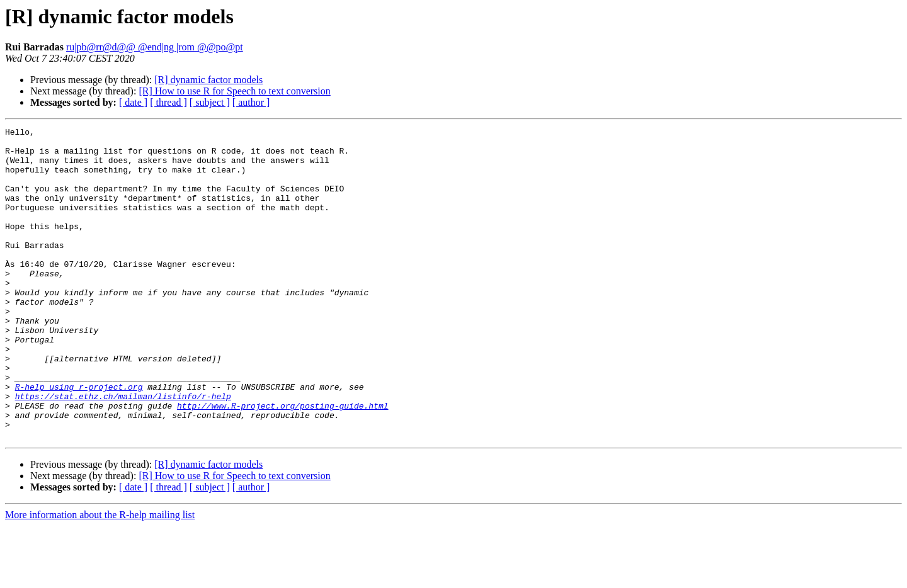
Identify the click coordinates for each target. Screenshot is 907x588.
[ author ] (251, 102)
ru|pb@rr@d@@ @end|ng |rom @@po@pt (155, 47)
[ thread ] (168, 102)
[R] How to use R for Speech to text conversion (234, 91)
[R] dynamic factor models (208, 80)
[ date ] (133, 102)
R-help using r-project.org (79, 439)
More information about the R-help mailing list (100, 577)
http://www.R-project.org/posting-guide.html (282, 462)
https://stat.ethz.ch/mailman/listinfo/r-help (123, 451)
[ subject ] (210, 102)
